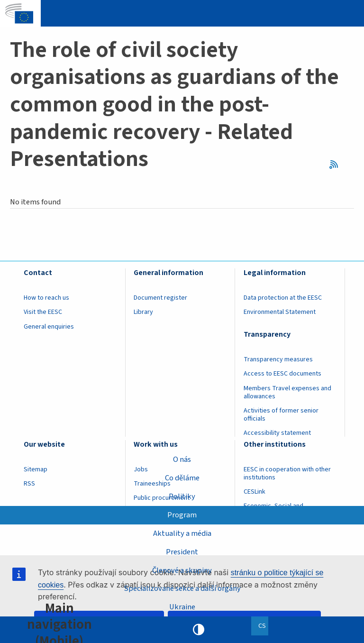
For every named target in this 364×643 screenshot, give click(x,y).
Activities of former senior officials (281, 415)
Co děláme (182, 478)
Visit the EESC (43, 312)
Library (143, 312)
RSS (337, 164)
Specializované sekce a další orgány (182, 588)
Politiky (182, 496)
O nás (182, 459)
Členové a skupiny (182, 570)
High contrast (199, 630)
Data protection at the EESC (283, 298)
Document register (160, 298)
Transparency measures (278, 359)
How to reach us (46, 298)
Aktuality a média (182, 533)
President (182, 552)
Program (182, 515)
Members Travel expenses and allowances (287, 392)
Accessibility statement (277, 433)
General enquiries (49, 327)
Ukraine (182, 607)
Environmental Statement (280, 312)
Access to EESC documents (282, 374)
